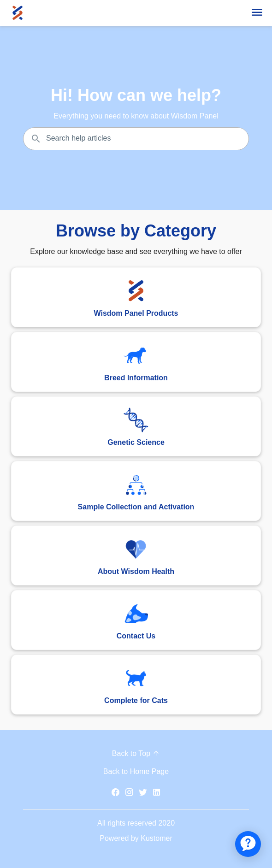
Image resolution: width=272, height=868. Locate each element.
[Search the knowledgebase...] (136, 139)
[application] (248, 844)
